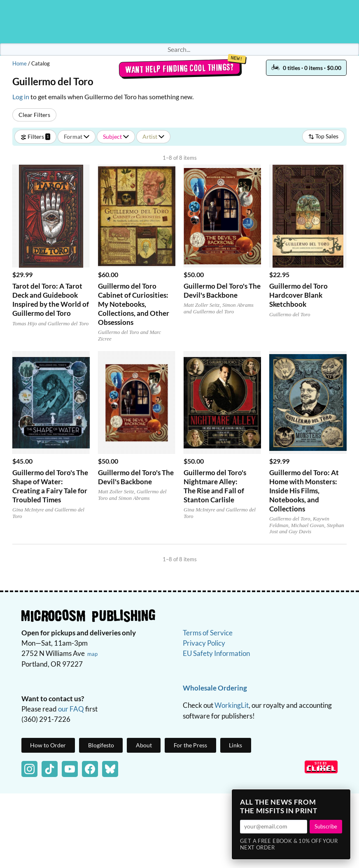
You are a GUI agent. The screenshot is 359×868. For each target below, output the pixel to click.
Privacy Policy (204, 643)
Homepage (179, 22)
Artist (153, 136)
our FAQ (71, 709)
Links (235, 745)
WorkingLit (232, 705)
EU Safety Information (216, 653)
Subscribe (326, 826)
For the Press (190, 745)
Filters (35, 136)
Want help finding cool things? (180, 68)
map (92, 654)
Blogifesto (101, 745)
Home (20, 63)
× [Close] (342, 798)
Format (77, 136)
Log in (21, 97)
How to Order (48, 745)
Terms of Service (208, 633)
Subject (116, 136)
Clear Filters (34, 115)
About (144, 745)
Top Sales (323, 136)
